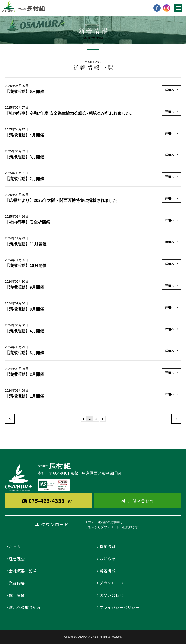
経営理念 (17, 559)
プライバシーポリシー (120, 607)
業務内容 (17, 583)
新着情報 (108, 571)
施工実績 (17, 595)
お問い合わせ (141, 501)
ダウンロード (112, 583)
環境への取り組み (25, 607)
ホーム (15, 547)
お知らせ (108, 559)
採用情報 (108, 547)
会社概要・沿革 (23, 571)
